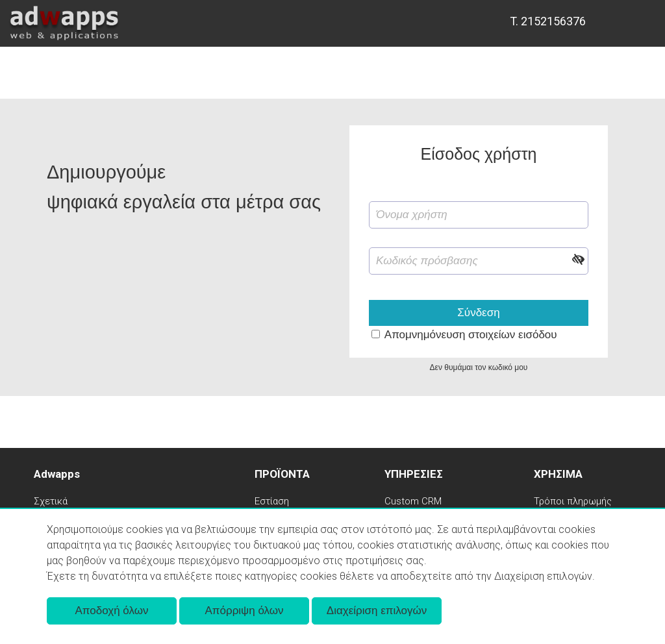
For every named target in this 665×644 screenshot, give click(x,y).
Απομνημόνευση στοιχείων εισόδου (471, 335)
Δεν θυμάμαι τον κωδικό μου (479, 367)
